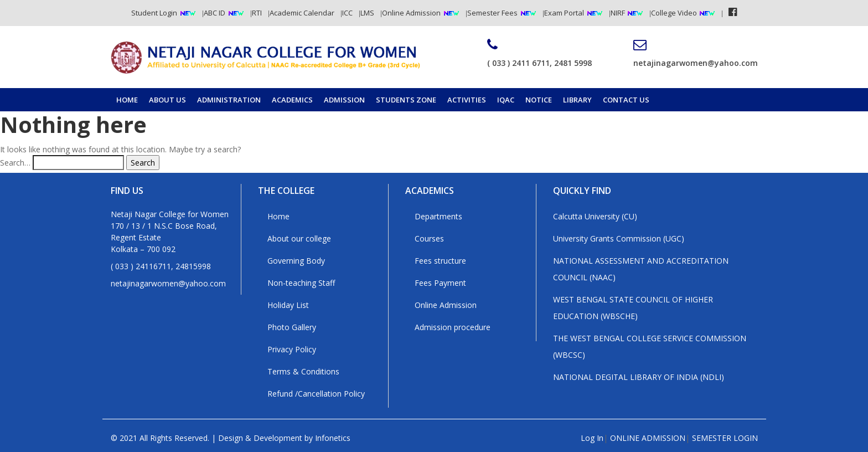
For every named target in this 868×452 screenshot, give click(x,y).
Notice (539, 100)
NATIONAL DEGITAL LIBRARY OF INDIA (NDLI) (639, 377)
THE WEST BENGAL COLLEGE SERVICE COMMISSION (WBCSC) (650, 346)
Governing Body (296, 261)
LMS (367, 13)
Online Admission (411, 13)
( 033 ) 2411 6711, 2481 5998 (539, 53)
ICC (347, 13)
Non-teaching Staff (301, 283)
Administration (229, 100)
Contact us (626, 100)
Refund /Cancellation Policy (316, 394)
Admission (344, 100)
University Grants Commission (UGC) (619, 238)
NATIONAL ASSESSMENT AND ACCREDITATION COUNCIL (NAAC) (641, 269)
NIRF (619, 13)
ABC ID (215, 13)
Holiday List (288, 305)
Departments (438, 216)
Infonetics (333, 438)
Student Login (154, 13)
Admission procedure (453, 327)
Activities (467, 100)
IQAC (506, 100)
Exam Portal (564, 13)
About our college (299, 238)
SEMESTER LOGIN (725, 438)
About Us (167, 100)
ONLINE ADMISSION (648, 438)
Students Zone (406, 100)
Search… (15, 163)
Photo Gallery (292, 327)
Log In (592, 438)
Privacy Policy (292, 349)
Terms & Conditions (303, 371)
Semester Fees (492, 13)
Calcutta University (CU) (595, 216)
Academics (292, 100)
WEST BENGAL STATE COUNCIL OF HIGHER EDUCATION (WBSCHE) (633, 308)
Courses (429, 238)
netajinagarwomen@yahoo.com (696, 53)
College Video (675, 13)
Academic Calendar (302, 13)
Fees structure (440, 261)
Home (127, 100)
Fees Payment (440, 283)
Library (577, 100)
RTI (257, 13)
